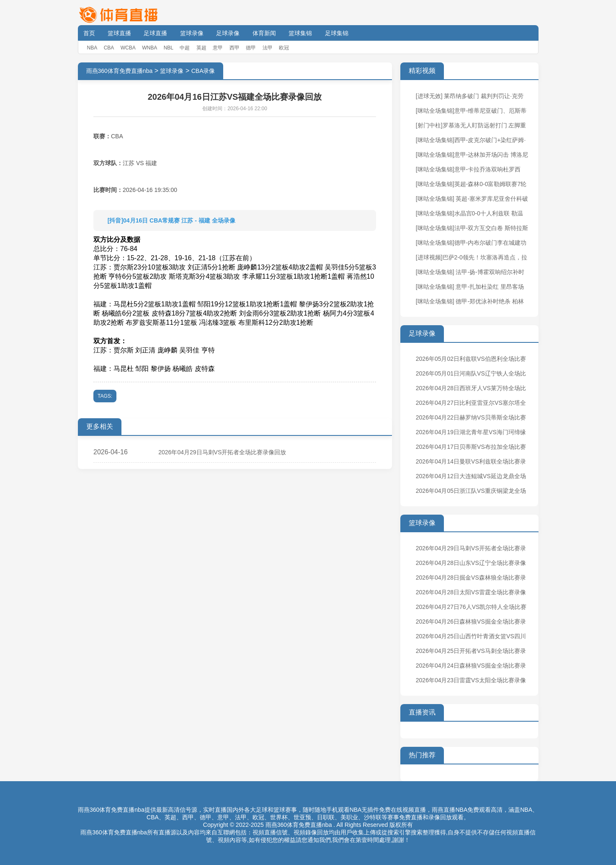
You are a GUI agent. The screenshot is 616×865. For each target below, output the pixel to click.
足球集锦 (337, 33)
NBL (169, 48)
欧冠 (284, 48)
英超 (201, 48)
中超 (185, 48)
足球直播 (155, 33)
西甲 (235, 48)
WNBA (149, 48)
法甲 (268, 48)
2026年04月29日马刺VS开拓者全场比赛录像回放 (222, 452)
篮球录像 (192, 33)
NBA (92, 48)
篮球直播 (119, 33)
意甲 (218, 48)
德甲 (251, 48)
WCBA (128, 48)
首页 (89, 33)
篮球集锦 (300, 33)
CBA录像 (203, 71)
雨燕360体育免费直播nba (120, 71)
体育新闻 (264, 33)
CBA (109, 48)
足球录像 (228, 33)
